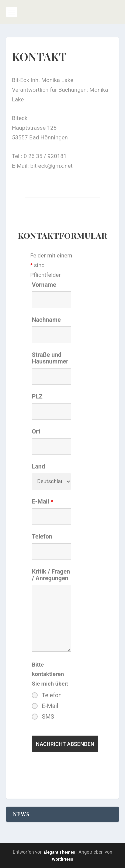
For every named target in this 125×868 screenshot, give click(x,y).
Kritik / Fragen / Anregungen (51, 575)
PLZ (37, 396)
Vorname (44, 285)
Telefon (42, 536)
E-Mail (42, 501)
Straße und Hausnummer (50, 358)
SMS (48, 717)
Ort (36, 431)
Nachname (46, 320)
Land (38, 466)
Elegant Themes (59, 852)
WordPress (63, 859)
